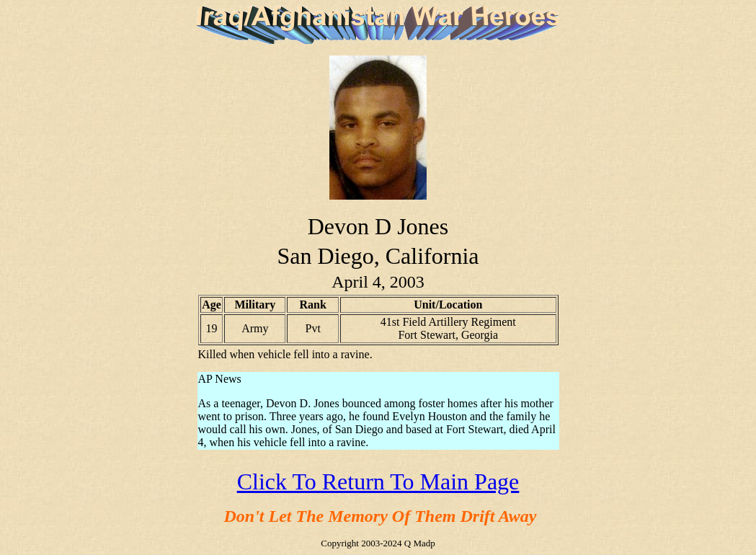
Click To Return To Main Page (378, 481)
